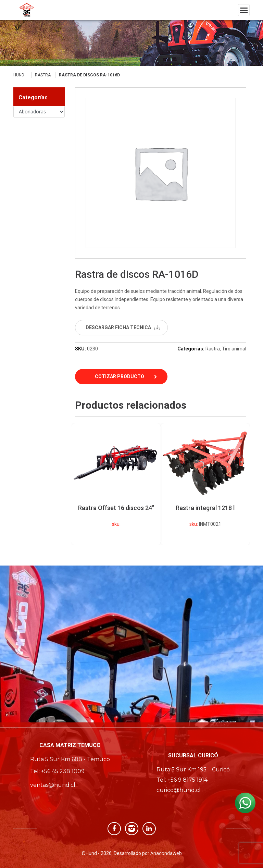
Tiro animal (234, 349)
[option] (205, 484)
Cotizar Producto (120, 376)
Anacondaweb (166, 853)
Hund (19, 75)
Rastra (43, 75)
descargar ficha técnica (118, 327)
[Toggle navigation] (244, 10)
